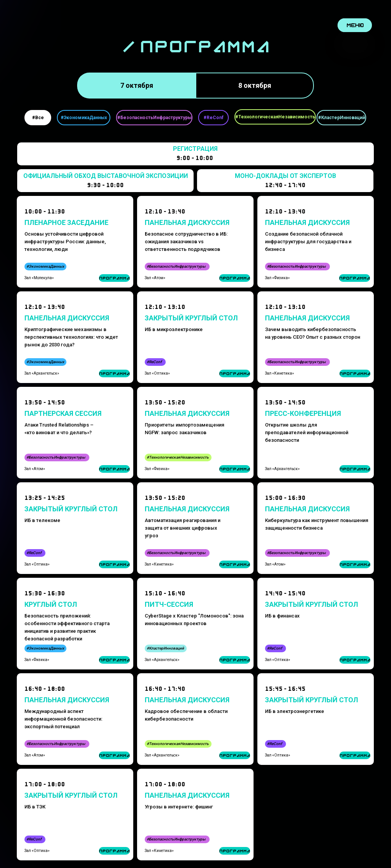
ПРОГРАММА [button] (355, 756)
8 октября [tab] (255, 85)
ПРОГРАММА (235, 660)
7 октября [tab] (137, 85)
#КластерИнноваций (342, 118)
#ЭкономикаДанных (84, 118)
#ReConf (213, 118)
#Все (38, 118)
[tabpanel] (195, 118)
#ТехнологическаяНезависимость (275, 117)
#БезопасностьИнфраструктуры (154, 118)
